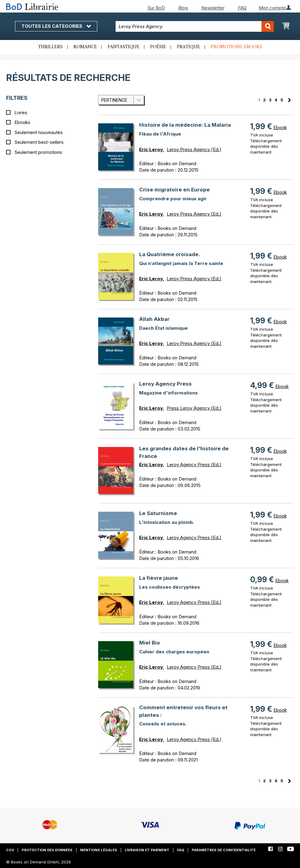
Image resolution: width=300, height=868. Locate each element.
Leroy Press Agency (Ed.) (194, 149)
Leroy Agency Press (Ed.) (194, 465)
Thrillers (50, 47)
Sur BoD (156, 8)
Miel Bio (150, 643)
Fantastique (124, 47)
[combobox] (195, 26)
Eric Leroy (151, 149)
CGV (10, 850)
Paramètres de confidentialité (224, 850)
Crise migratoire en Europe (174, 190)
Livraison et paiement (147, 850)
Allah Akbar (154, 319)
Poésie (158, 47)
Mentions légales (99, 850)
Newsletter (213, 8)
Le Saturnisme (158, 513)
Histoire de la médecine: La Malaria (185, 125)
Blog (183, 8)
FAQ (242, 8)
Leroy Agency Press (165, 384)
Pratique (188, 47)
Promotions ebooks (236, 47)
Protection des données (47, 850)
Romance (85, 47)
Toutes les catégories (56, 26)
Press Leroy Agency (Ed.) (194, 408)
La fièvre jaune (159, 578)
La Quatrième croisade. (170, 254)
